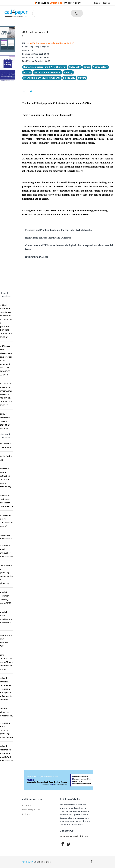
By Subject (27, 805)
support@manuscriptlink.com (74, 836)
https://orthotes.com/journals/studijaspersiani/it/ (50, 43)
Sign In (97, 3)
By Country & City (31, 810)
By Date (26, 814)
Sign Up (107, 3)
